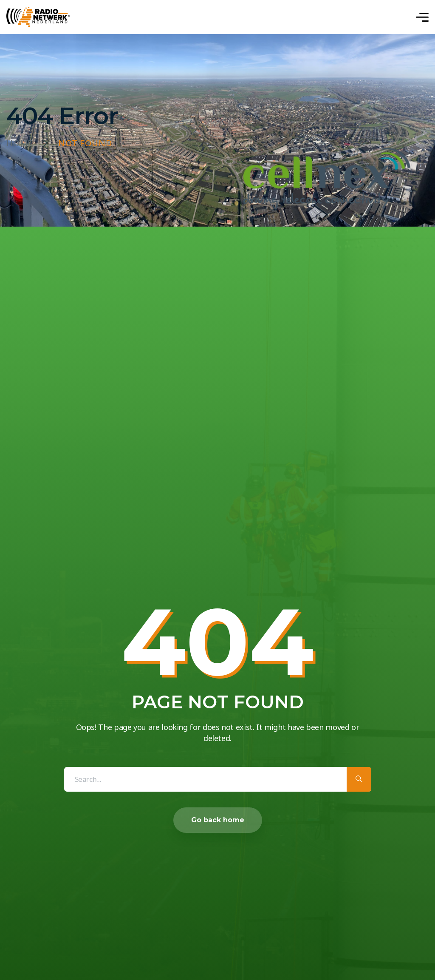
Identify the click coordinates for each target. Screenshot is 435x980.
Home (20, 143)
